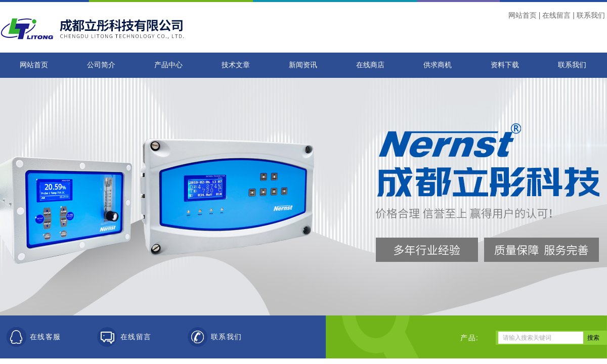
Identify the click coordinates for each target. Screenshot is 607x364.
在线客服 (46, 337)
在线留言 (556, 15)
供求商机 (438, 65)
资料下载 (505, 65)
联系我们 (591, 15)
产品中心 (168, 65)
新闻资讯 (303, 65)
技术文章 (236, 65)
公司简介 (101, 65)
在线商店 (370, 65)
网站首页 (523, 15)
